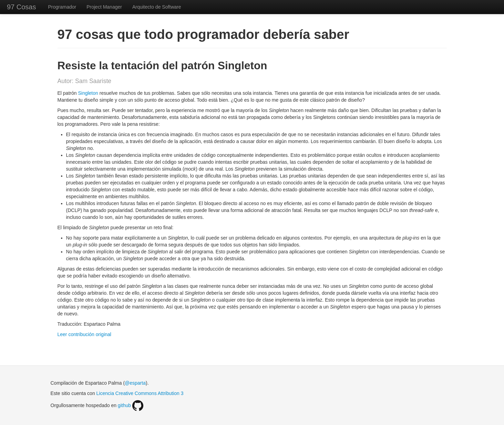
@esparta (135, 383)
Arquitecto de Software (157, 7)
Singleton (88, 93)
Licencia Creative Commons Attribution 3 (140, 393)
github (131, 405)
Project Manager (104, 7)
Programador (62, 7)
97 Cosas (22, 7)
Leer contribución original (84, 334)
